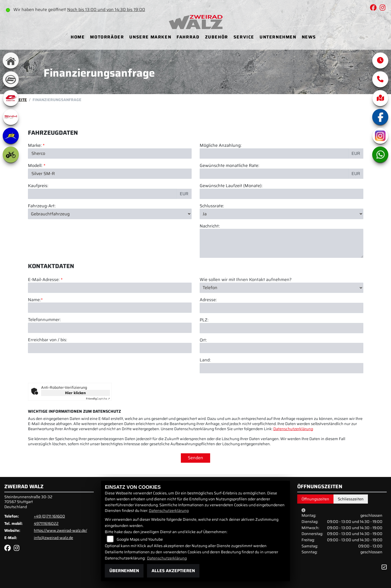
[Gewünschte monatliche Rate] (274, 174)
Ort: (203, 368)
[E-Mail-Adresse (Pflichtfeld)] (110, 316)
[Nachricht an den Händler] (281, 244)
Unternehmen (278, 37)
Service (244, 37)
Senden (195, 458)
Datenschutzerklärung (293, 429)
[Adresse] (281, 336)
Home (78, 37)
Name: (34, 328)
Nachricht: (210, 226)
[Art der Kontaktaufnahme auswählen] (281, 316)
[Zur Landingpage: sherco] (11, 136)
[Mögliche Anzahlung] (274, 154)
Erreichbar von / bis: (48, 368)
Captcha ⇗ (98, 399)
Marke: (35, 146)
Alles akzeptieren (173, 571)
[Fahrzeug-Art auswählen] (110, 214)
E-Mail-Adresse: (45, 308)
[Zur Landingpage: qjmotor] (11, 98)
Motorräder (107, 37)
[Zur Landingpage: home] (11, 60)
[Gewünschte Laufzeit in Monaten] (281, 194)
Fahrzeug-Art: (42, 206)
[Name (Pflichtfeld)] (110, 336)
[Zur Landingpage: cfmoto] (11, 79)
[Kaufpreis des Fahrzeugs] (102, 194)
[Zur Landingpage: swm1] (11, 117)
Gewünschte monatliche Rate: (229, 166)
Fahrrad (188, 37)
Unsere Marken (150, 37)
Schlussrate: (212, 206)
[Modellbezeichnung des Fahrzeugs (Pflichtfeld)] (110, 174)
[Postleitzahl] (281, 356)
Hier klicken (75, 393)
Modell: (35, 166)
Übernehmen (124, 571)
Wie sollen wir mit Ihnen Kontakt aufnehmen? (246, 308)
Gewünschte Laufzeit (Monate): (231, 186)
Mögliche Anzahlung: (221, 146)
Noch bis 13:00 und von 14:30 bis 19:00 (107, 10)
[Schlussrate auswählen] (281, 214)
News (309, 37)
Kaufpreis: (38, 186)
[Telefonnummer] (110, 356)
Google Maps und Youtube (140, 539)
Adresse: (208, 328)
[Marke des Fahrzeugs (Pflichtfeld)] (110, 154)
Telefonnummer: (44, 348)
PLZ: (204, 348)
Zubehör (217, 37)
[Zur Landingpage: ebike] (11, 155)
